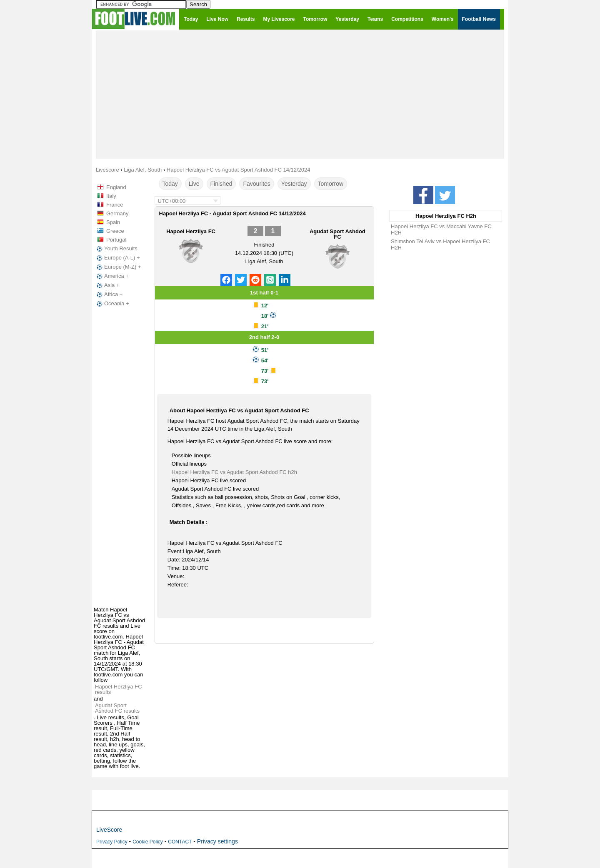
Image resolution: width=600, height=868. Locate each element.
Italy (111, 196)
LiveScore (109, 830)
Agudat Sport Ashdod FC (337, 234)
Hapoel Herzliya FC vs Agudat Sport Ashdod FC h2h (234, 472)
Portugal (116, 240)
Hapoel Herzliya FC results (119, 689)
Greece (115, 231)
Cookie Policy (148, 842)
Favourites (256, 184)
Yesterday (294, 184)
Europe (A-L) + (117, 258)
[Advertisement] (300, 94)
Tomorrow (331, 184)
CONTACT (180, 842)
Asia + (107, 285)
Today (170, 184)
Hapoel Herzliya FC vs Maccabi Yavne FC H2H (441, 229)
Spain (113, 222)
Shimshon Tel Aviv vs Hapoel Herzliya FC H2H (440, 244)
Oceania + (112, 304)
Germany (117, 213)
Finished (221, 184)
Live (194, 184)
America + (112, 276)
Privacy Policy (112, 842)
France (115, 205)
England (116, 187)
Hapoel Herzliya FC (191, 231)
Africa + (109, 294)
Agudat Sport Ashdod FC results (117, 708)
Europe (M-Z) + (118, 267)
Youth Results (116, 249)
